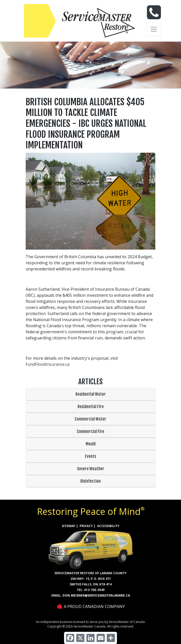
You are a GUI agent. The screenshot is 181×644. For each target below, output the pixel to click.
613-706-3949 (94, 590)
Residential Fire (91, 407)
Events (90, 456)
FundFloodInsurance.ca (48, 364)
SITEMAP (69, 526)
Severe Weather (91, 469)
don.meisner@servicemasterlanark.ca (96, 595)
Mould (91, 444)
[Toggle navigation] (154, 29)
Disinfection (90, 481)
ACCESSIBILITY (108, 526)
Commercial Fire (90, 431)
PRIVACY (86, 526)
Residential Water (91, 394)
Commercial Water (90, 419)
